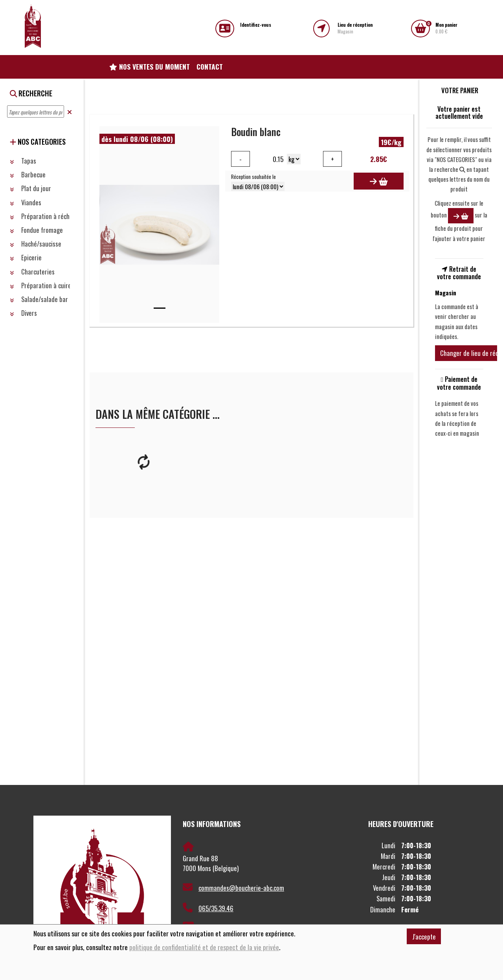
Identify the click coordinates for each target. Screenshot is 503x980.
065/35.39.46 (208, 908)
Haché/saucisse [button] (36, 244)
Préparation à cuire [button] (40, 285)
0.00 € (446, 28)
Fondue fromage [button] (36, 230)
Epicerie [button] (26, 257)
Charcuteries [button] (32, 272)
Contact (210, 66)
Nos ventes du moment (150, 66)
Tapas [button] (23, 161)
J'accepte (424, 937)
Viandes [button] (26, 202)
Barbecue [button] (28, 174)
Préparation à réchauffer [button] (47, 216)
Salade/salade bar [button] (39, 299)
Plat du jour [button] (30, 188)
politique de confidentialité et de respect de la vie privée (204, 947)
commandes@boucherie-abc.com (233, 888)
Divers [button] (23, 313)
